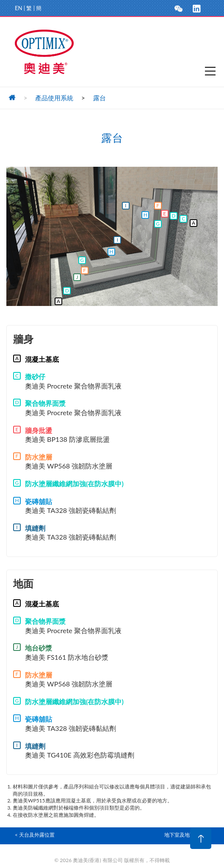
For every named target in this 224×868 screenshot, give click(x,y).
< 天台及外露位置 (35, 835)
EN (18, 8)
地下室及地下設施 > (187, 835)
